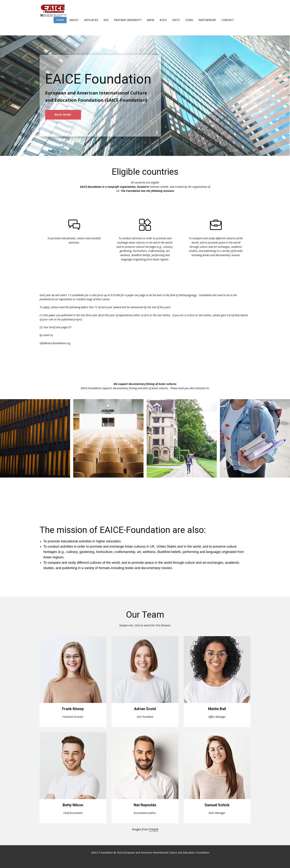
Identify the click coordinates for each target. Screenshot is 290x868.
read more (63, 115)
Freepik (154, 829)
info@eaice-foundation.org (55, 343)
